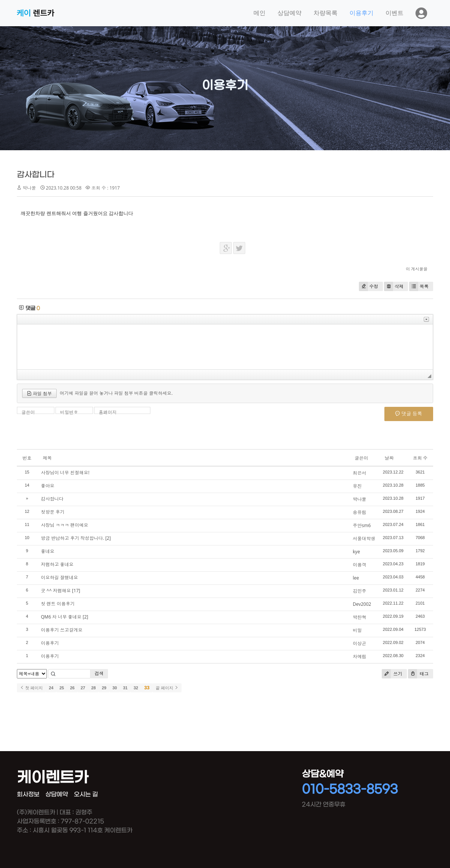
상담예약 (289, 13)
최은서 (360, 473)
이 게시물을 (417, 269)
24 (51, 688)
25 (61, 688)
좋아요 (48, 486)
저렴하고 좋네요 (57, 564)
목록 (419, 286)
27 (83, 688)
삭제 (394, 286)
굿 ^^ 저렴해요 (56, 591)
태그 (418, 674)
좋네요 (48, 551)
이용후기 (361, 13)
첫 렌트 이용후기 (58, 604)
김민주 (360, 591)
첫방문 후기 (53, 512)
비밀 (357, 630)
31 (125, 688)
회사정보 (28, 794)
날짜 (389, 458)
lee (356, 578)
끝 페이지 (167, 688)
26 (72, 688)
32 (136, 688)
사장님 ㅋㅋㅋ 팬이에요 (64, 525)
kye (356, 552)
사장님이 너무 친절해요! (65, 473)
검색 (99, 673)
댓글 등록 (409, 414)
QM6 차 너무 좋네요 (61, 617)
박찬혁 (360, 617)
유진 (357, 486)
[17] (76, 591)
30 (115, 688)
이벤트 (394, 13)
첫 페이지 (31, 688)
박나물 (360, 499)
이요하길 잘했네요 (59, 577)
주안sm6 (362, 525)
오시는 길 (86, 794)
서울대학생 (364, 539)
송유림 (360, 512)
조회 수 (420, 458)
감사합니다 (36, 175)
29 (104, 688)
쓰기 (392, 674)
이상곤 (360, 643)
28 (93, 688)
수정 (369, 286)
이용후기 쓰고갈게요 (62, 630)
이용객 (360, 565)
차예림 (360, 657)
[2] (108, 538)
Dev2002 (362, 604)
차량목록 (325, 13)
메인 (259, 13)
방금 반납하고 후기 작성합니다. (73, 538)
